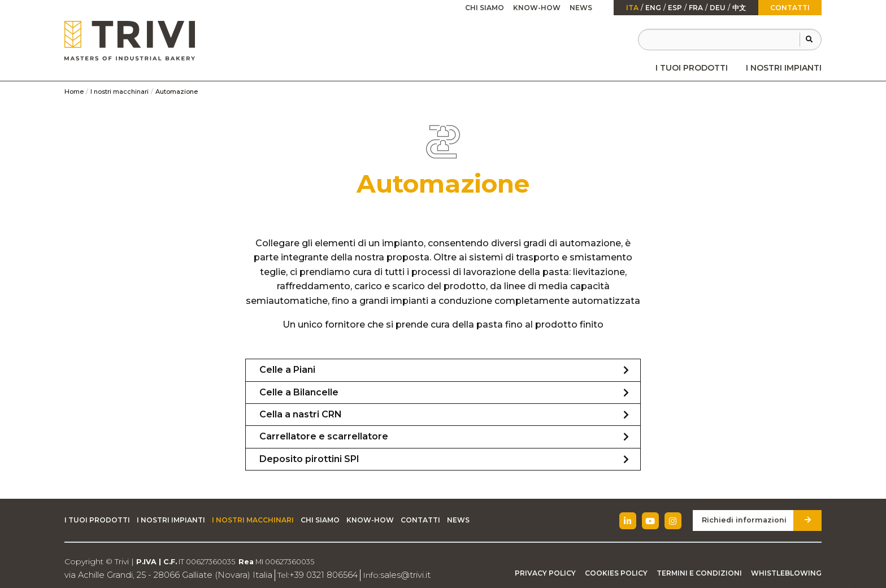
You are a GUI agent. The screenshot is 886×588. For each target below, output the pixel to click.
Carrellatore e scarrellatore (324, 436)
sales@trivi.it (388, 575)
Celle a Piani (287, 370)
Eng (653, 8)
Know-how (537, 8)
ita (632, 8)
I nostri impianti (784, 68)
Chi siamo (485, 8)
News (581, 8)
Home (74, 92)
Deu (718, 8)
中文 (739, 8)
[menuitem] (692, 68)
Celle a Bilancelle (299, 392)
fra (696, 8)
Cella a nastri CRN (301, 414)
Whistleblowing (786, 573)
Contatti (790, 8)
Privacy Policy (545, 573)
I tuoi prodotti (692, 68)
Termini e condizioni (699, 573)
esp (675, 8)
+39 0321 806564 (309, 575)
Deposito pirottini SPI (309, 459)
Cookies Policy (616, 573)
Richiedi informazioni (747, 520)
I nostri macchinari (120, 92)
